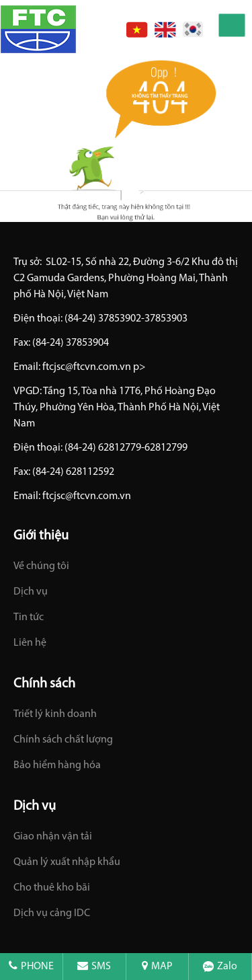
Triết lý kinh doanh (55, 714)
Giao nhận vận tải (53, 837)
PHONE (31, 967)
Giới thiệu (41, 536)
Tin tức (29, 617)
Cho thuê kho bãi (52, 888)
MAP (157, 967)
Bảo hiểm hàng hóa (57, 765)
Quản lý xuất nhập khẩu (67, 862)
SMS (94, 967)
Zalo (220, 967)
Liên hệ (30, 643)
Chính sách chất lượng (63, 740)
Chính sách (44, 684)
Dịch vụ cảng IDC (52, 913)
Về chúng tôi (41, 566)
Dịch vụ (31, 592)
